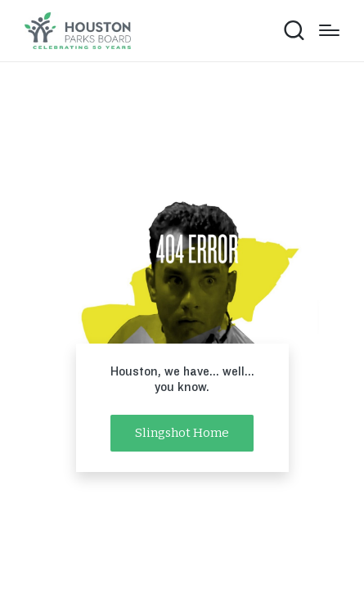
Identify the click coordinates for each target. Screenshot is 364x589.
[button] (182, 433)
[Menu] (329, 30)
